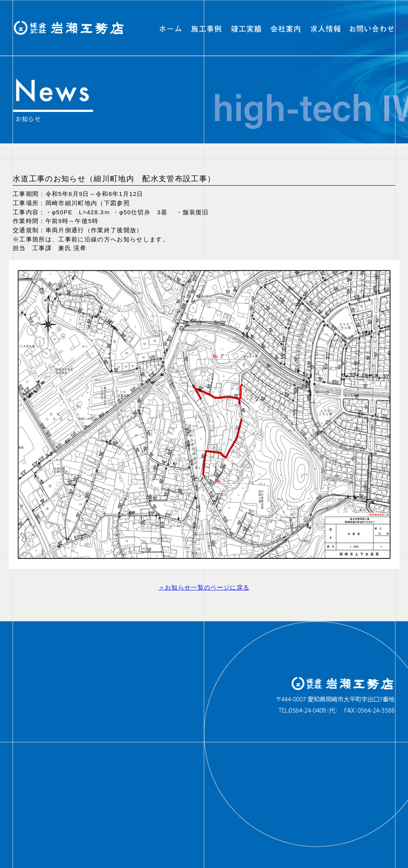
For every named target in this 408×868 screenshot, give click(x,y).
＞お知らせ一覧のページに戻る (204, 588)
